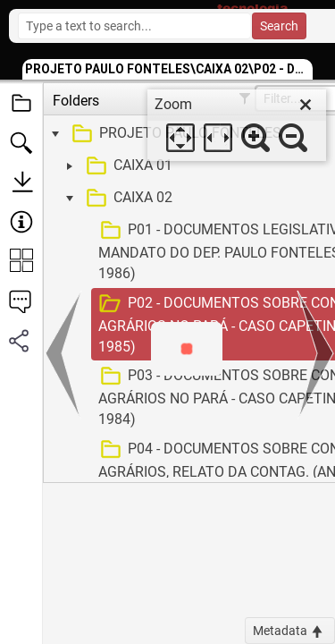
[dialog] (237, 125)
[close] (306, 105)
